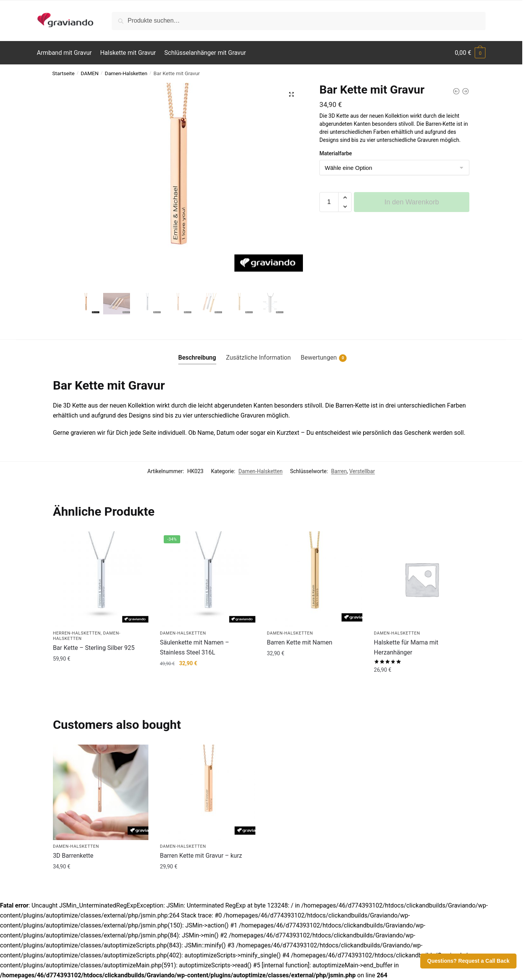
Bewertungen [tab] (324, 358)
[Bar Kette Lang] (465, 91)
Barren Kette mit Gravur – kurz (201, 856)
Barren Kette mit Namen (300, 642)
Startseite (63, 73)
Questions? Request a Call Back (468, 961)
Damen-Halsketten (126, 73)
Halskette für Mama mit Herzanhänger (406, 647)
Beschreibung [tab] (197, 358)
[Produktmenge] (329, 202)
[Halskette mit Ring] (456, 91)
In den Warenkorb (411, 202)
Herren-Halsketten (77, 633)
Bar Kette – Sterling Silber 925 (94, 648)
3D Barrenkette (73, 856)
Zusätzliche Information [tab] (258, 358)
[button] (291, 94)
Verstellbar (362, 471)
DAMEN (90, 73)
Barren (339, 471)
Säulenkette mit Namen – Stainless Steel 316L (195, 647)
